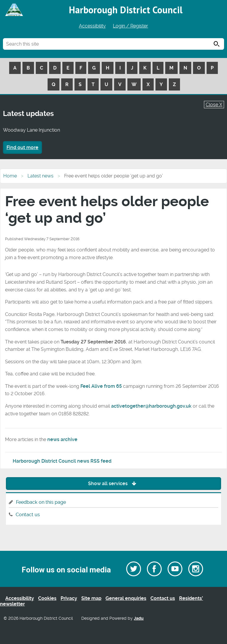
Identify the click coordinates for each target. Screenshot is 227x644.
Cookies (47, 598)
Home (10, 176)
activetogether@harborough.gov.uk (151, 406)
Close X (214, 105)
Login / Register (130, 26)
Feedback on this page (41, 502)
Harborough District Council (126, 10)
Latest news (40, 176)
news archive (62, 439)
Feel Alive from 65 (101, 386)
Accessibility (92, 26)
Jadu (139, 618)
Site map (91, 598)
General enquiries (126, 598)
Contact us (28, 515)
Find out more (22, 147)
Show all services (114, 484)
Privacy (69, 598)
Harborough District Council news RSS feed (62, 461)
